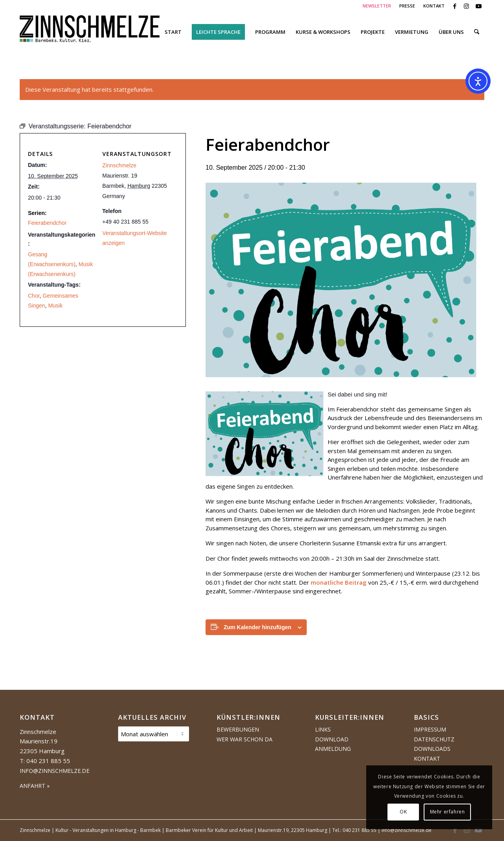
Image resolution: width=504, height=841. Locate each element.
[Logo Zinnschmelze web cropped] (90, 32)
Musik (55, 306)
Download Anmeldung (333, 744)
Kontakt (427, 759)
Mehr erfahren (447, 812)
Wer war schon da (245, 739)
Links (323, 729)
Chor (34, 296)
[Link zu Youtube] (478, 6)
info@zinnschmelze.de (55, 771)
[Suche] (477, 32)
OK (403, 812)
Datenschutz (434, 739)
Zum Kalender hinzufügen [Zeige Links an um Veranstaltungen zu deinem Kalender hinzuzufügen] (258, 627)
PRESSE (407, 6)
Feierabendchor (47, 223)
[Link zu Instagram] (466, 6)
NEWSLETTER (377, 6)
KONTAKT (434, 6)
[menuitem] (377, 6)
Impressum (430, 729)
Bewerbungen (238, 729)
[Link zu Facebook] (455, 6)
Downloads (432, 749)
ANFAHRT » (35, 786)
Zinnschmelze (119, 165)
